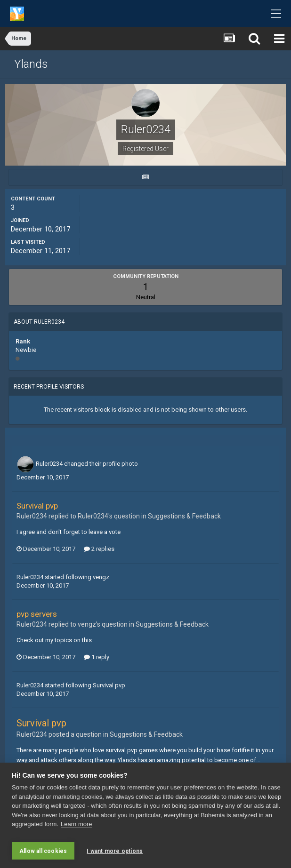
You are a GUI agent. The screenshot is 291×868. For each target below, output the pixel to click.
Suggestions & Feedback (184, 516)
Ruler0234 (49, 464)
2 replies (99, 549)
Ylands (31, 64)
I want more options (115, 851)
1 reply (97, 657)
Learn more (76, 828)
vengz (101, 577)
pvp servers (37, 614)
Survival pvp (37, 506)
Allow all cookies (43, 851)
